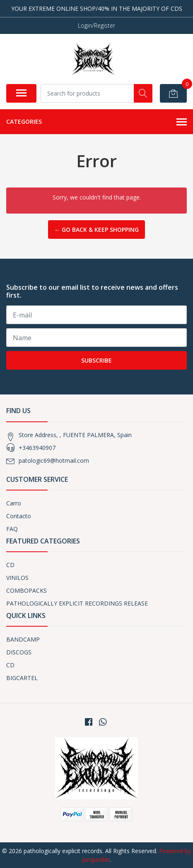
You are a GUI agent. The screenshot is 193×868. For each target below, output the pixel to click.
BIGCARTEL (22, 678)
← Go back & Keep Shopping (96, 230)
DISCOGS (19, 652)
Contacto (19, 516)
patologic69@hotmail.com (54, 460)
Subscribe (96, 360)
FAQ (12, 529)
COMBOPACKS (27, 590)
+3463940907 (37, 448)
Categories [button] (96, 122)
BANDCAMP (23, 639)
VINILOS (17, 578)
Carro (14, 503)
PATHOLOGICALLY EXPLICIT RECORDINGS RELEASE (77, 603)
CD (10, 565)
